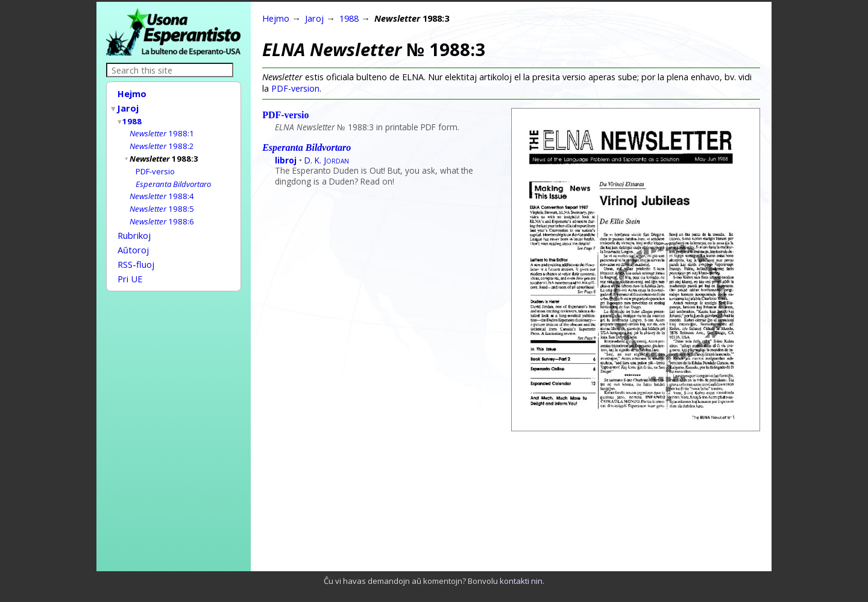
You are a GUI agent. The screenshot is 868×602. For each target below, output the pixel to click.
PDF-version (295, 88)
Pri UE (130, 267)
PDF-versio (155, 166)
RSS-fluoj (136, 254)
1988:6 (162, 214)
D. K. (327, 160)
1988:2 (162, 142)
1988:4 (162, 190)
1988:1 (162, 130)
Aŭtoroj (133, 241)
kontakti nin (521, 581)
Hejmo (132, 93)
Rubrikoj (134, 227)
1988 (133, 119)
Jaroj (128, 107)
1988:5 (162, 202)
